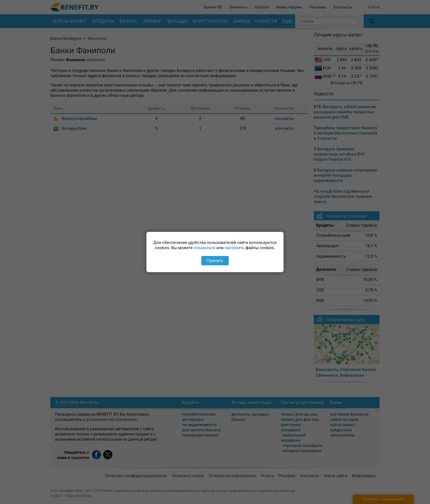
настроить (235, 248)
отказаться (204, 248)
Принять (215, 261)
